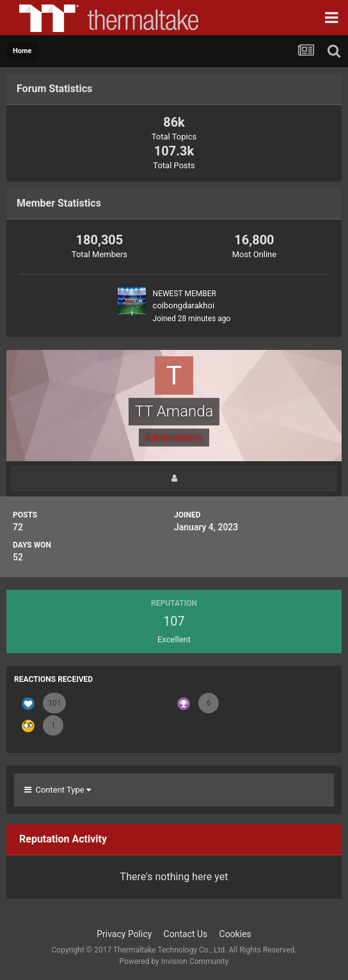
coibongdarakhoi (184, 305)
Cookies (235, 934)
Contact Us (186, 934)
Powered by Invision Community (174, 961)
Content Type (58, 790)
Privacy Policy (124, 934)
